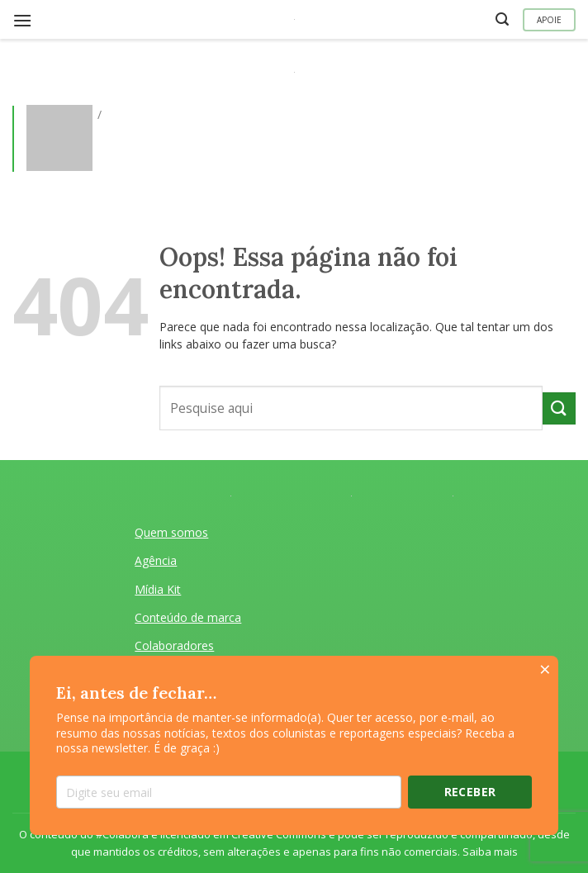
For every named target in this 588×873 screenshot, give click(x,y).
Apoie (549, 20)
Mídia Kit (158, 589)
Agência (156, 560)
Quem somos (171, 532)
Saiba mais (490, 852)
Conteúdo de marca (188, 617)
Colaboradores (174, 645)
